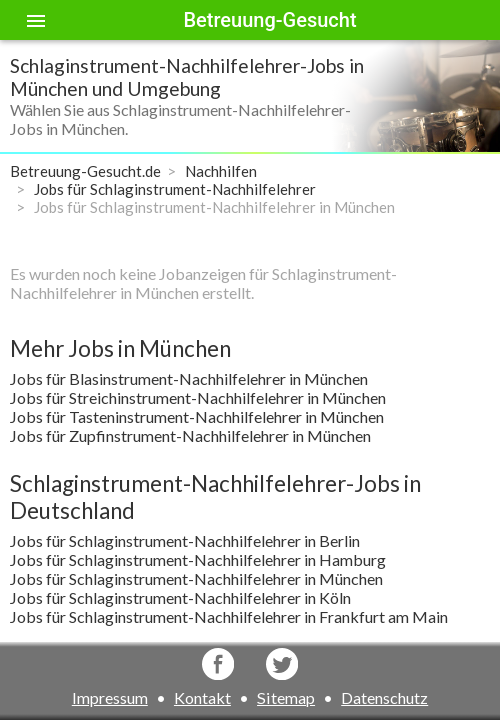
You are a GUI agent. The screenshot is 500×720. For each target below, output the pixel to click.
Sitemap (286, 697)
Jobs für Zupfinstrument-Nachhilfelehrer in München (190, 435)
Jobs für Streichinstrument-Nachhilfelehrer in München (198, 397)
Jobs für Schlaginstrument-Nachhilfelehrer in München (196, 578)
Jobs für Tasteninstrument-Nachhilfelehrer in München (197, 416)
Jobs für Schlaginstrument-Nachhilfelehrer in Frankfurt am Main (229, 616)
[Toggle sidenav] (36, 20)
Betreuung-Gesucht (269, 20)
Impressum (110, 697)
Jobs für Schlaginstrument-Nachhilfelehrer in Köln (180, 597)
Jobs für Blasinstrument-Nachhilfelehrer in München (189, 378)
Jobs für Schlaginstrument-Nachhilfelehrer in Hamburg (198, 559)
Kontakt (202, 697)
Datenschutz (384, 697)
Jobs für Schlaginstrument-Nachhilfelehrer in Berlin (185, 540)
